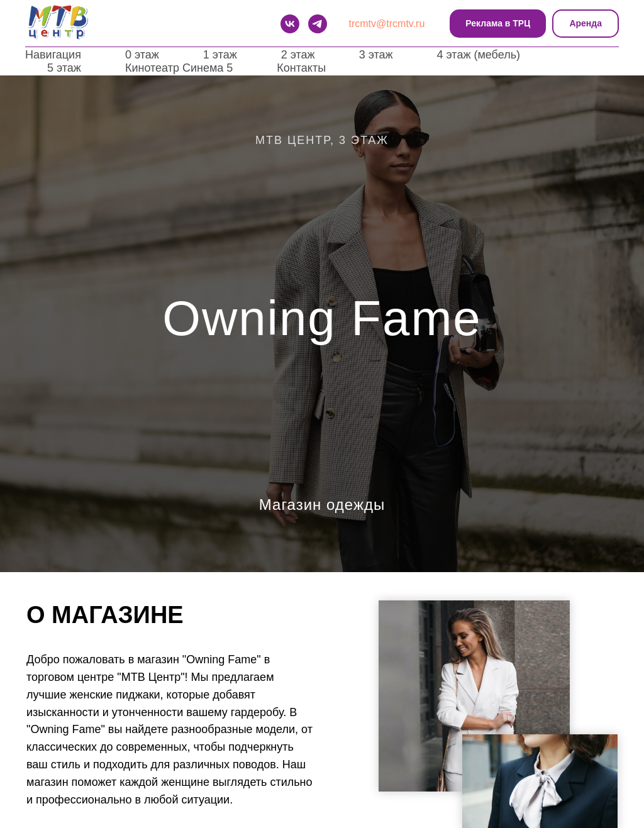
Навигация (53, 55)
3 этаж (376, 55)
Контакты (301, 68)
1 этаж (220, 55)
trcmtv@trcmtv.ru (387, 24)
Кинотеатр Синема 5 (179, 68)
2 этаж (298, 55)
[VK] (290, 24)
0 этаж (142, 55)
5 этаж (64, 68)
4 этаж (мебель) (479, 55)
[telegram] (318, 24)
